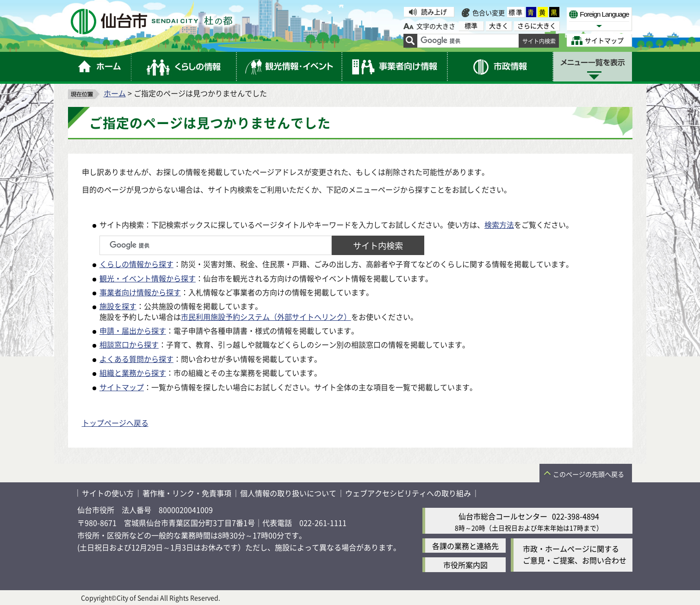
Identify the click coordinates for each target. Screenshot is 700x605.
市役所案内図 (465, 565)
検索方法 (499, 225)
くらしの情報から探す (136, 264)
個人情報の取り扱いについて (288, 493)
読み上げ (434, 12)
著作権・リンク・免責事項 (187, 493)
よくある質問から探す (136, 359)
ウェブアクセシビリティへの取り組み (408, 493)
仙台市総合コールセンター (503, 516)
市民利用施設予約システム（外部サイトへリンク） (266, 317)
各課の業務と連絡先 (465, 546)
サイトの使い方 (108, 493)
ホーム (115, 93)
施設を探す (118, 306)
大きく (499, 26)
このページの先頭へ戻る (588, 474)
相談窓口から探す (129, 344)
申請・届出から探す (133, 331)
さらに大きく (537, 26)
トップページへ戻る (115, 423)
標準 (516, 12)
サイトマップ (122, 387)
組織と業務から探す (133, 373)
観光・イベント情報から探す (148, 278)
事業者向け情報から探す (140, 292)
